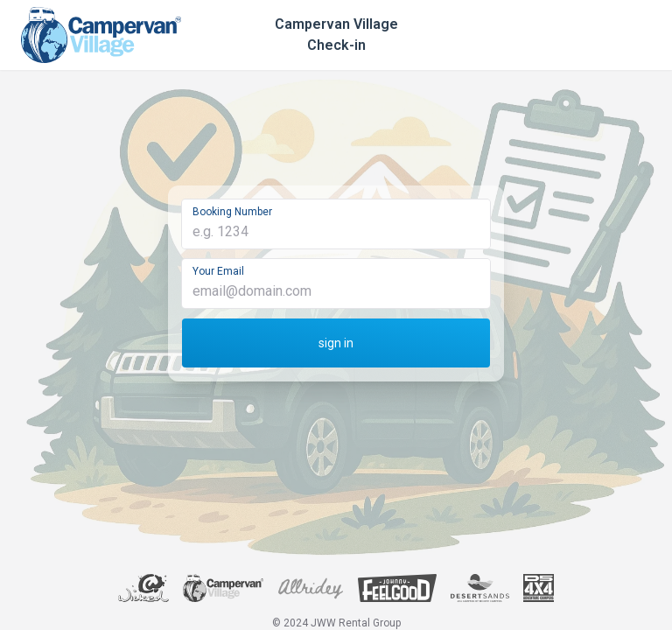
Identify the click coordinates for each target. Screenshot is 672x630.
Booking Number (232, 212)
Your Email (218, 271)
